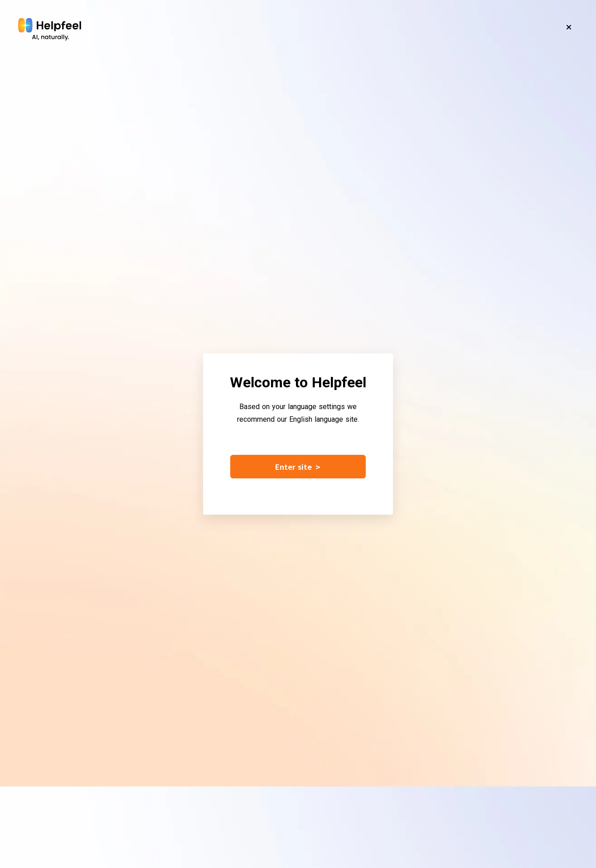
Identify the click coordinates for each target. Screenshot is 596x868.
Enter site (298, 467)
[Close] (569, 27)
